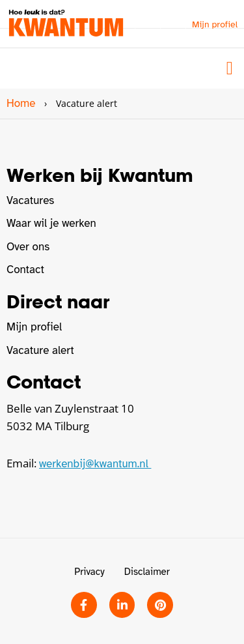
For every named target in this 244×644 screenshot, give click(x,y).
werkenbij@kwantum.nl (95, 464)
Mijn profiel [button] (215, 24)
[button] (230, 68)
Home (21, 103)
